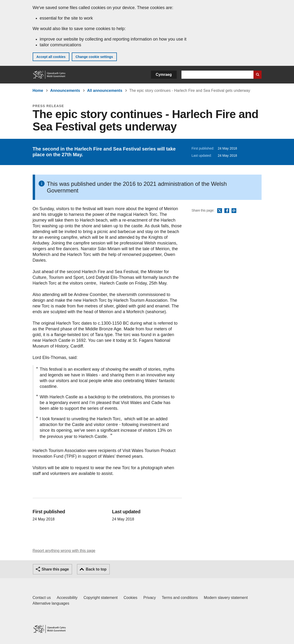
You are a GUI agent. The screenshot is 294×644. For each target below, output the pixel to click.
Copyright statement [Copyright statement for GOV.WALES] (101, 598)
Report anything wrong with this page (64, 551)
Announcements (65, 91)
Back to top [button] (96, 569)
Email (234, 211)
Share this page (55, 569)
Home (38, 91)
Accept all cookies (51, 57)
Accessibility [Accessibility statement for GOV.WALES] (67, 598)
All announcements (105, 91)
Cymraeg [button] (164, 75)
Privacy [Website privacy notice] (150, 598)
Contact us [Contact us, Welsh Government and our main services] (42, 598)
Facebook (227, 211)
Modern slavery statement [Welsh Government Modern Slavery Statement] (226, 598)
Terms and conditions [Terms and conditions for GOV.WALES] (180, 598)
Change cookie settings (94, 57)
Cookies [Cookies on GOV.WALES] (130, 598)
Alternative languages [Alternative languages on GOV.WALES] (51, 603)
